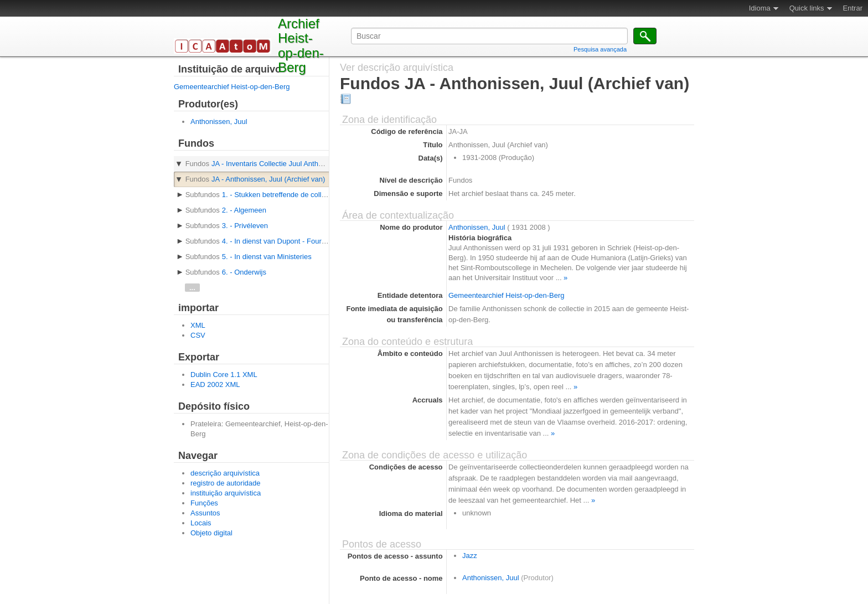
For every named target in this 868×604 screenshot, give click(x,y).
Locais (201, 523)
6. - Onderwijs (244, 272)
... (192, 288)
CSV (198, 335)
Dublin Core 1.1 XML (224, 375)
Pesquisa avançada (600, 49)
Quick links (807, 8)
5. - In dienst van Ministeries (267, 257)
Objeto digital (211, 533)
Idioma (760, 8)
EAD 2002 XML (215, 384)
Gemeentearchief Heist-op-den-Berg (232, 87)
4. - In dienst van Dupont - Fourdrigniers (286, 241)
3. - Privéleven (245, 226)
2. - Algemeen (244, 210)
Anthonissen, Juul (219, 122)
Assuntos (205, 513)
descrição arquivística (225, 473)
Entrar (853, 8)
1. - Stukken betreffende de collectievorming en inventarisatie (319, 195)
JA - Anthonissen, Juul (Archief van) (268, 179)
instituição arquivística (226, 493)
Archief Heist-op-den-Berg (301, 45)
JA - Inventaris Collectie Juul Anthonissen (277, 164)
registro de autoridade (225, 483)
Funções (204, 503)
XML (198, 325)
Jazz (470, 556)
